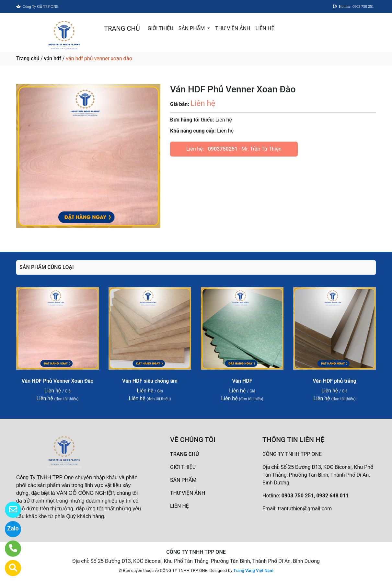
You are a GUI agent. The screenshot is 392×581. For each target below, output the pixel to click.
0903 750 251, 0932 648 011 (315, 496)
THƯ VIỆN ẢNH (233, 28)
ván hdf (53, 58)
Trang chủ (28, 58)
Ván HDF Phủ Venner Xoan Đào (58, 381)
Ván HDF (242, 381)
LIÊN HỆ (265, 28)
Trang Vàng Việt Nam (253, 570)
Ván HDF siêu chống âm (150, 381)
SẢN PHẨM (192, 28)
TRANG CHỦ (122, 29)
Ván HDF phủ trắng (334, 381)
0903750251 (223, 149)
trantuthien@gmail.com (305, 509)
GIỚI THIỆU (161, 28)
